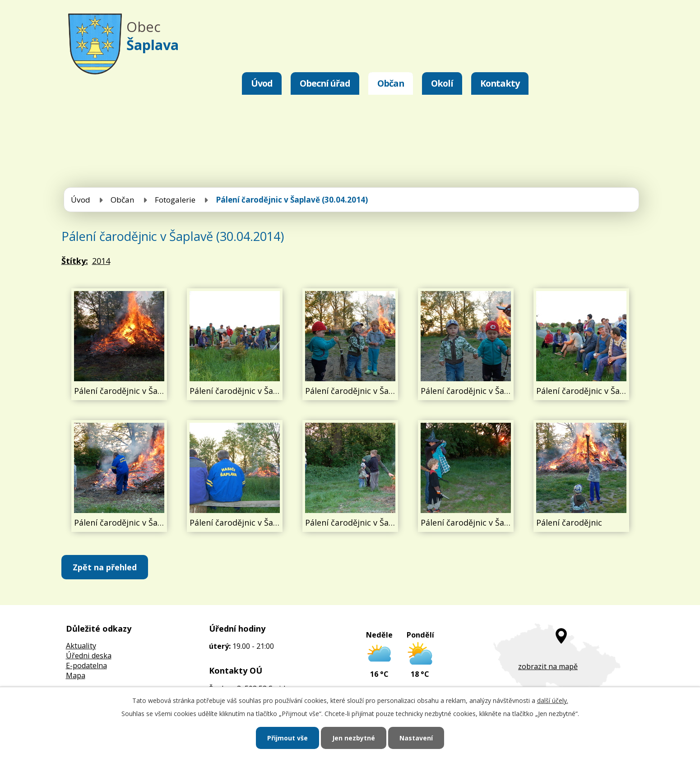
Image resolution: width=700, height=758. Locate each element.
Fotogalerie (175, 200)
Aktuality (81, 646)
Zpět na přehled (105, 567)
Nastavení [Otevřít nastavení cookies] (416, 738)
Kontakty (500, 83)
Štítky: (75, 261)
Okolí (442, 83)
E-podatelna (86, 666)
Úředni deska (89, 656)
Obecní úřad (325, 83)
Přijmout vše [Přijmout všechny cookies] (287, 738)
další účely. (553, 700)
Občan (391, 83)
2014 (101, 261)
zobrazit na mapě (548, 666)
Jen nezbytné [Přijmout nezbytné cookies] (354, 738)
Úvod (262, 83)
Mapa (76, 675)
